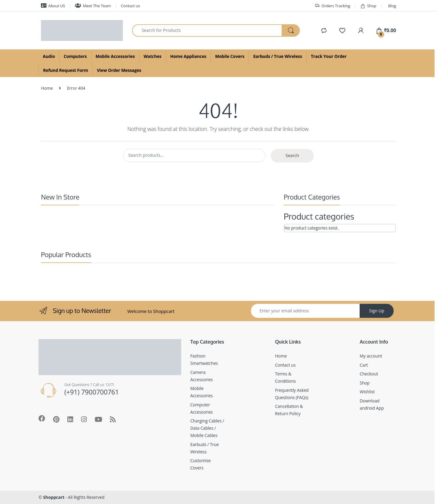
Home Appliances (188, 56)
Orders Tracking (332, 6)
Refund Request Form (66, 70)
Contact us (130, 6)
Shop (368, 6)
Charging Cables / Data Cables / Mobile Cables (207, 428)
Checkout (369, 374)
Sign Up (377, 311)
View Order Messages (119, 70)
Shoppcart (54, 497)
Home (47, 88)
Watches (152, 56)
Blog (392, 6)
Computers (75, 56)
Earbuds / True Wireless (278, 56)
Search (292, 155)
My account (371, 356)
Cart (364, 365)
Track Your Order (329, 56)
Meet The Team (93, 6)
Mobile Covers (230, 56)
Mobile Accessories (115, 56)
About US (53, 6)
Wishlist (367, 392)
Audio (49, 56)
